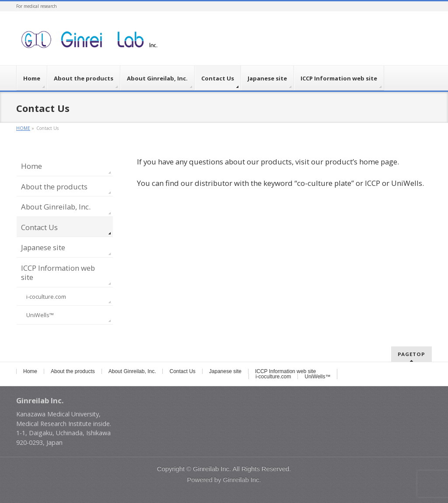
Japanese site (43, 247)
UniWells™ (40, 315)
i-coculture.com (46, 297)
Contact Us (39, 227)
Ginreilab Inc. (212, 469)
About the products (54, 187)
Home (31, 166)
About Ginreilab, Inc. (56, 207)
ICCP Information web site (58, 273)
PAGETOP (411, 354)
